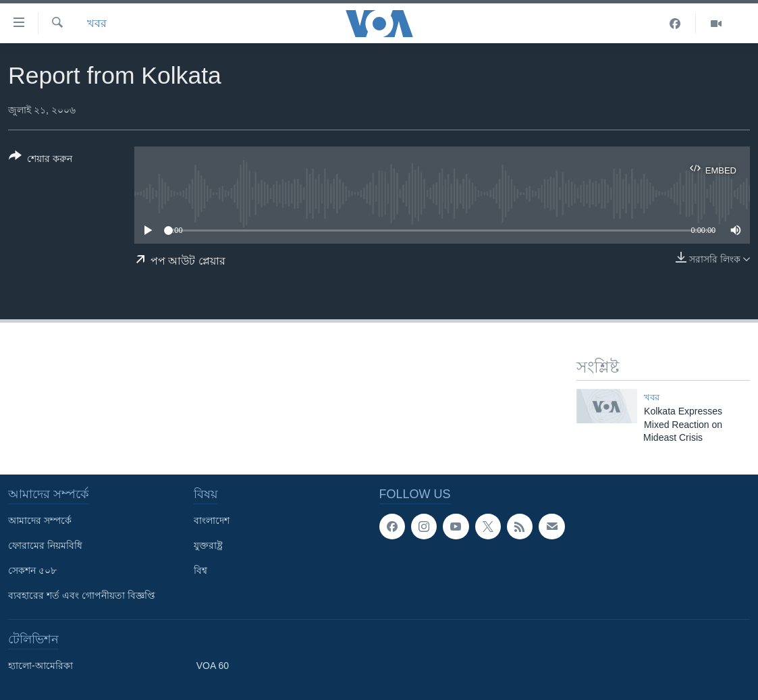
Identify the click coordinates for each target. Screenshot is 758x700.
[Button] (40, 160)
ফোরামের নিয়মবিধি (45, 545)
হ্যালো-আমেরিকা (40, 666)
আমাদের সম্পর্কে (40, 520)
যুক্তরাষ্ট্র (208, 545)
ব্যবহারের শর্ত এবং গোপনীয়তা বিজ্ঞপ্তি (82, 595)
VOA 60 (213, 666)
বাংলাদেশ (212, 520)
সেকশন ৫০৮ (32, 570)
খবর (97, 23)
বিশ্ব (200, 570)
